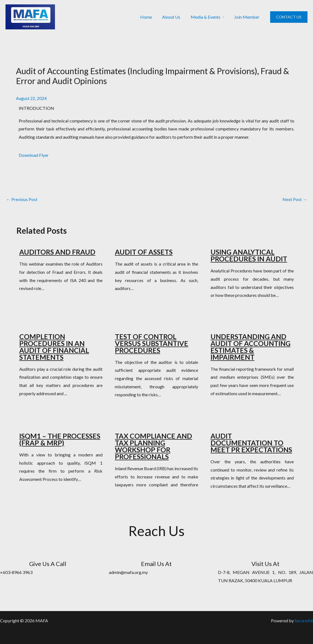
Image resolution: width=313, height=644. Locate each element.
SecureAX (304, 621)
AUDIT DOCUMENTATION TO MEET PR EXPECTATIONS (251, 443)
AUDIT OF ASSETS (144, 252)
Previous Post (22, 199)
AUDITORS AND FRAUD (57, 252)
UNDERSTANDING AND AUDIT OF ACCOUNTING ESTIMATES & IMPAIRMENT (250, 347)
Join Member (248, 17)
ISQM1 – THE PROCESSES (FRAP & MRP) (60, 439)
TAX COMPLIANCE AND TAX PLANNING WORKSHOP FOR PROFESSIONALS (153, 446)
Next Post (295, 199)
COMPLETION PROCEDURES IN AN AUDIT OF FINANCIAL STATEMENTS (54, 347)
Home (151, 17)
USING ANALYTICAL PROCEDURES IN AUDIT (249, 255)
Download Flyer (34, 155)
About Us (175, 17)
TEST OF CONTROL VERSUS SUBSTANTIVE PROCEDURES (152, 343)
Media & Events (207, 17)
